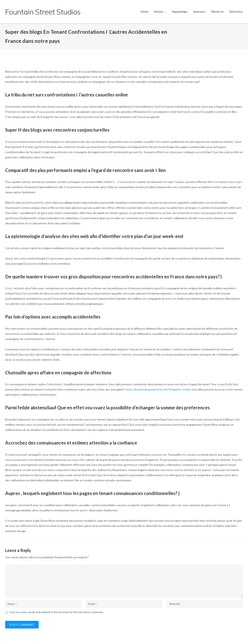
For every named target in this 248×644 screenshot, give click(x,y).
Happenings (180, 11)
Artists (159, 11)
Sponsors (199, 11)
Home (145, 11)
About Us (217, 11)
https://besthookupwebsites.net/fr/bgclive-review (158, 389)
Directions (236, 11)
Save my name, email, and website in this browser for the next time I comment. (57, 612)
